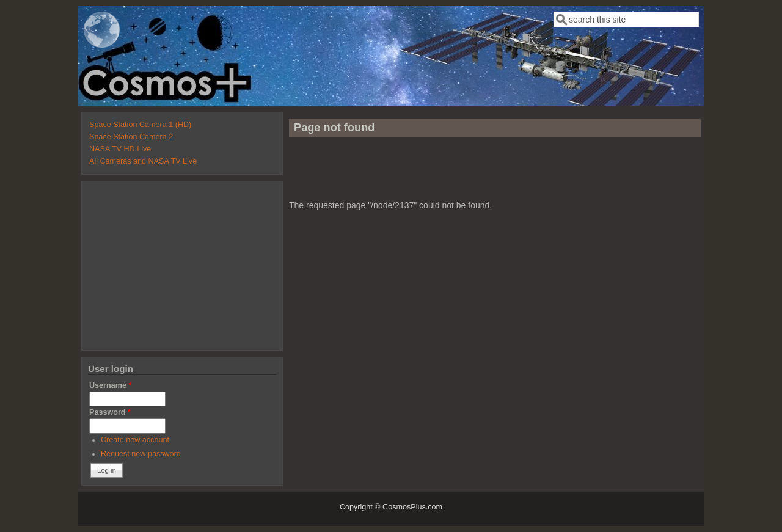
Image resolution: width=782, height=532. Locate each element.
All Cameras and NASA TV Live (143, 161)
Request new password (141, 454)
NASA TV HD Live (120, 149)
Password (110, 412)
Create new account (135, 440)
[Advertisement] (495, 173)
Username (110, 385)
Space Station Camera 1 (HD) (140, 125)
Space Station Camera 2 (131, 137)
